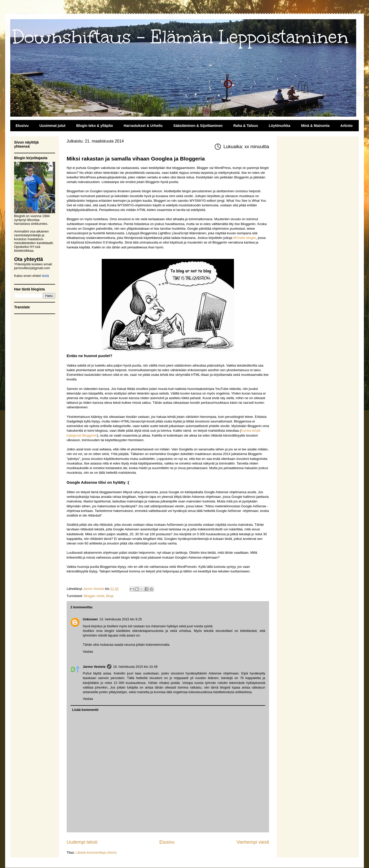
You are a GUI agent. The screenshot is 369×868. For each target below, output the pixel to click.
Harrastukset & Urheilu (143, 126)
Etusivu (22, 126)
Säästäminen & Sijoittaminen (198, 126)
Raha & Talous (245, 126)
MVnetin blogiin (245, 238)
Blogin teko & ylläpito (94, 126)
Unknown (90, 619)
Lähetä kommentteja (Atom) (96, 852)
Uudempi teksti (82, 842)
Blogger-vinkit (94, 596)
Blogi (110, 596)
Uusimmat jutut (53, 126)
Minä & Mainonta (315, 126)
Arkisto (346, 126)
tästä (45, 276)
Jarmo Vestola (94, 667)
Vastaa (88, 652)
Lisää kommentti (85, 710)
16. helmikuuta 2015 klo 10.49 (135, 667)
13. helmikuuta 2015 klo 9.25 (121, 619)
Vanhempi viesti (253, 842)
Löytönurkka (280, 126)
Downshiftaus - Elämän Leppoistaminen (181, 37)
